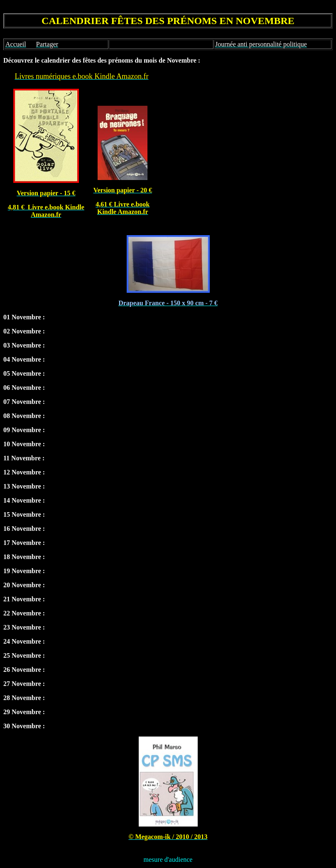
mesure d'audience (168, 859)
